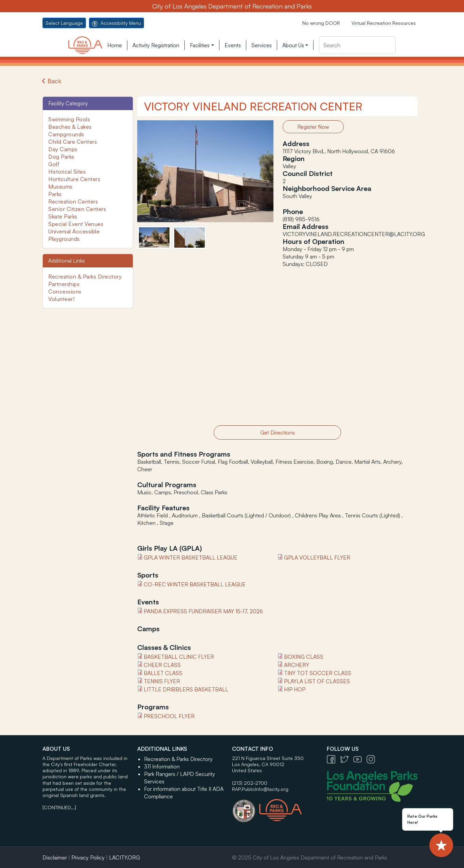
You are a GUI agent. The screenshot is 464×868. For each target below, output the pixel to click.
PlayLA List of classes (317, 681)
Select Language (64, 23)
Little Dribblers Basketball (186, 689)
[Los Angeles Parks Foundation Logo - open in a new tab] (374, 786)
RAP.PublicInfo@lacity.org (260, 789)
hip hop (295, 689)
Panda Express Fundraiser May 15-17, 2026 (203, 611)
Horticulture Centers (74, 179)
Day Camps (63, 149)
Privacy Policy (88, 857)
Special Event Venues (76, 224)
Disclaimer (55, 857)
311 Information (162, 766)
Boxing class (304, 657)
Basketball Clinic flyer (179, 657)
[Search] (357, 45)
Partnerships (64, 284)
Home (115, 45)
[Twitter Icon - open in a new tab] (347, 759)
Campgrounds (66, 134)
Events (233, 45)
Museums (60, 187)
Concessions (65, 291)
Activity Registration (156, 45)
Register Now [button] (313, 127)
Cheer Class (162, 665)
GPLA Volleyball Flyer (317, 557)
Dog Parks (61, 157)
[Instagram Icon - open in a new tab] (372, 759)
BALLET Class (163, 673)
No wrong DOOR (321, 23)
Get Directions (278, 432)
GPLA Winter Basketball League (191, 557)
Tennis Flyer (162, 681)
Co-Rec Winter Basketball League (195, 584)
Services (262, 45)
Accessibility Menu (117, 23)
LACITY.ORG (124, 857)
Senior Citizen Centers (77, 209)
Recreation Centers (73, 201)
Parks (55, 194)
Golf (54, 164)
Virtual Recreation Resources (384, 23)
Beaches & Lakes (70, 127)
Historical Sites (67, 172)
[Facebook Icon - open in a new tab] (333, 759)
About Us (293, 45)
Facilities (200, 45)
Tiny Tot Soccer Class (318, 673)
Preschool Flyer (169, 716)
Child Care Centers (73, 142)
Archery (297, 665)
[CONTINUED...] (59, 807)
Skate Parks (63, 216)
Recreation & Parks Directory (85, 277)
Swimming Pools (69, 119)
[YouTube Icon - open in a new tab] (360, 759)
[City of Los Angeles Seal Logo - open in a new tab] (246, 808)
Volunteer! (61, 299)
